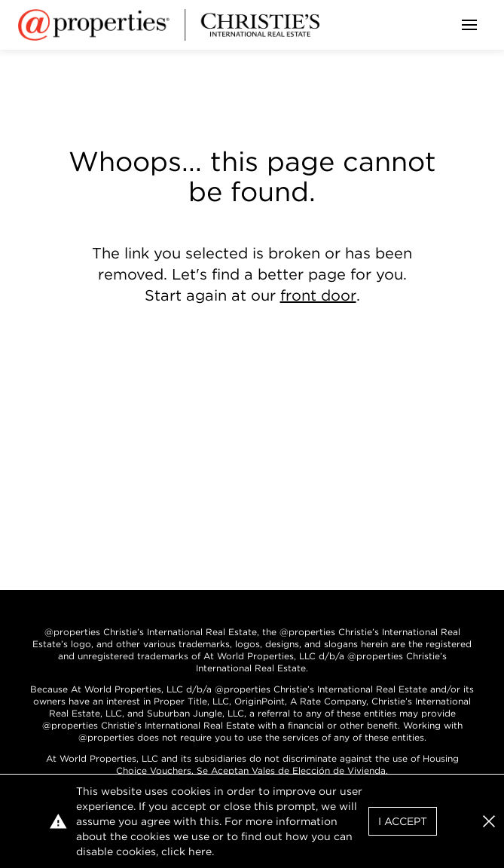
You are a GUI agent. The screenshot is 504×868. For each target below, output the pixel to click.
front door (318, 295)
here (200, 851)
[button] (489, 821)
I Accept (403, 821)
